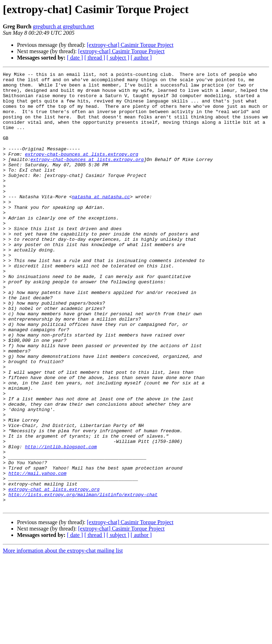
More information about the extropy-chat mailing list (63, 638)
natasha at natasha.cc (101, 222)
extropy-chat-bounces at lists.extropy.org (81, 171)
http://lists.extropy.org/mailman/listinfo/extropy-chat (83, 579)
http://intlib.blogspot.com (61, 522)
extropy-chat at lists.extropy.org (54, 573)
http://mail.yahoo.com (38, 554)
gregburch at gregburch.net (64, 26)
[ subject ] (118, 58)
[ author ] (141, 58)
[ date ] (75, 58)
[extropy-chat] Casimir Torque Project (130, 45)
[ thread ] (95, 58)
